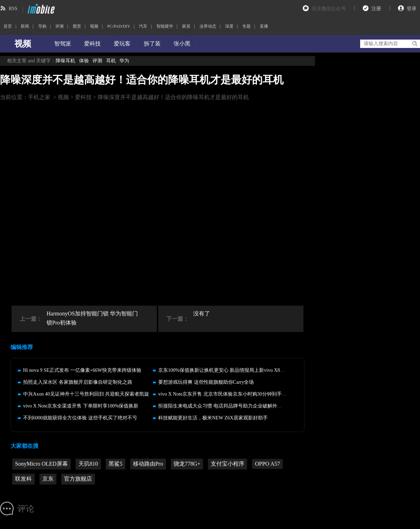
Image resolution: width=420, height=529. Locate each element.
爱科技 (92, 44)
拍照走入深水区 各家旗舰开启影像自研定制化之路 (78, 382)
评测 (59, 26)
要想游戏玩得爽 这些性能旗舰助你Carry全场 (206, 382)
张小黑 (182, 44)
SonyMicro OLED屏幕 (41, 464)
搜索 (415, 44)
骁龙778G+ (187, 464)
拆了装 (152, 44)
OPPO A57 (267, 464)
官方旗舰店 (78, 479)
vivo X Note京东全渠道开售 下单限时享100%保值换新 (81, 406)
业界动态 (208, 26)
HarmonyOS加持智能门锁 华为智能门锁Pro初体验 (92, 318)
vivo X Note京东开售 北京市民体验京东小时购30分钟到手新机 (225, 394)
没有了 (202, 314)
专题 (246, 26)
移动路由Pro (148, 464)
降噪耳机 (65, 61)
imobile (40, 9)
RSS (13, 9)
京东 (48, 479)
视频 (94, 26)
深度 (229, 26)
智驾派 (63, 44)
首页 (8, 26)
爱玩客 (122, 44)
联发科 (23, 479)
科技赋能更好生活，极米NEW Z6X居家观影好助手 (213, 418)
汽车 (143, 26)
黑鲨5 (115, 464)
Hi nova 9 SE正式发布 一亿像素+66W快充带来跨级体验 (82, 370)
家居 (186, 26)
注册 (376, 9)
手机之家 (39, 97)
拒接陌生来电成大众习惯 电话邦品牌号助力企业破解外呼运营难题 (230, 406)
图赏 (77, 26)
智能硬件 (165, 26)
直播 (264, 26)
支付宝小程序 (227, 464)
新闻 (25, 26)
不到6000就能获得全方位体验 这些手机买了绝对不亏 (80, 418)
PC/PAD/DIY (119, 26)
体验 (84, 61)
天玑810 (88, 464)
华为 (124, 61)
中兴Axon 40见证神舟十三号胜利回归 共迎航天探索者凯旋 (86, 394)
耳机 (111, 61)
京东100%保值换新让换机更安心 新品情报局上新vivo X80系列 (225, 370)
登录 (412, 9)
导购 (42, 26)
